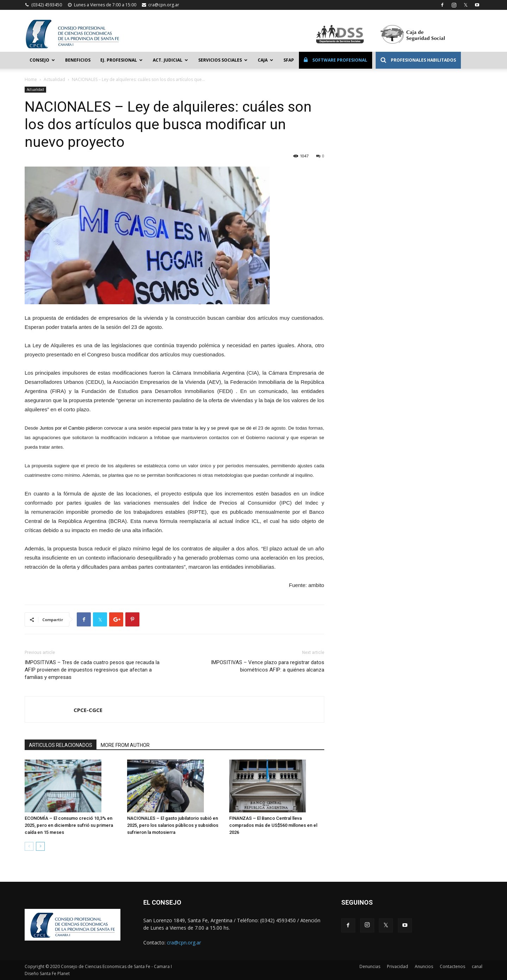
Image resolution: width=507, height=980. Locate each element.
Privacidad (398, 966)
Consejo (42, 60)
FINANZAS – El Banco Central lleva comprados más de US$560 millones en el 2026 (273, 825)
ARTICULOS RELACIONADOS (61, 745)
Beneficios (78, 60)
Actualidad (54, 79)
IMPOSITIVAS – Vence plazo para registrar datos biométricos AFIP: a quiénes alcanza (268, 666)
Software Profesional (336, 60)
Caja (265, 60)
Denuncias (370, 966)
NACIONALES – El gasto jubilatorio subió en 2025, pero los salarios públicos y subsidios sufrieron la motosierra (173, 825)
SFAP (289, 60)
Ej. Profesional (121, 60)
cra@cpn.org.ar (164, 5)
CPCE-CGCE (88, 710)
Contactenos (452, 966)
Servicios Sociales (223, 60)
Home (31, 79)
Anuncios (424, 966)
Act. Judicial (170, 60)
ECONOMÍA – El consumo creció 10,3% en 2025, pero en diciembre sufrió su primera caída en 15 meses (69, 825)
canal (477, 966)
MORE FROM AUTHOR (125, 745)
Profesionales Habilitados (418, 60)
